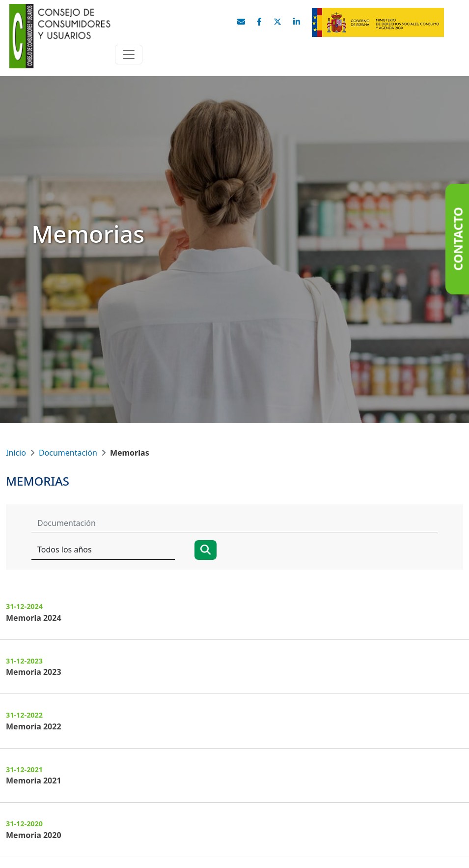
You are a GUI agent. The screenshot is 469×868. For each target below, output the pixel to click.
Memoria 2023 (34, 672)
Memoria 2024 (34, 618)
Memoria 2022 (34, 726)
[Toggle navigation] (129, 55)
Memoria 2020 (34, 835)
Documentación (68, 453)
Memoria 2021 (34, 781)
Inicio (16, 453)
